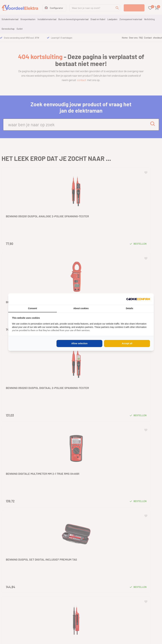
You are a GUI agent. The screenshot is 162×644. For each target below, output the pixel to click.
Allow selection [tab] (79, 343)
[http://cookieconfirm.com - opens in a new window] (138, 299)
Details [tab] (130, 308)
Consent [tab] (32, 308)
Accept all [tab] (127, 343)
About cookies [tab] (81, 308)
